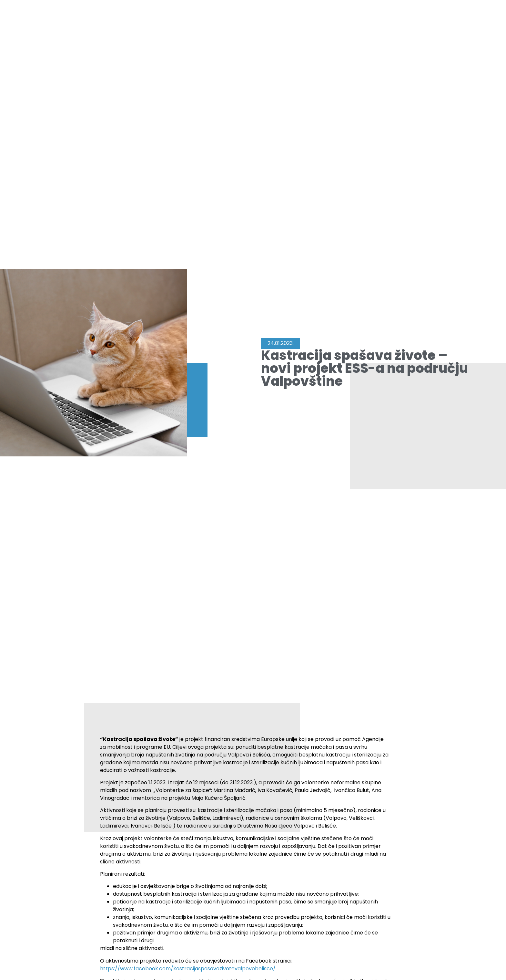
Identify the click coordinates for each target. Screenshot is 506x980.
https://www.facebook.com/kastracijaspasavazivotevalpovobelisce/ (188, 969)
